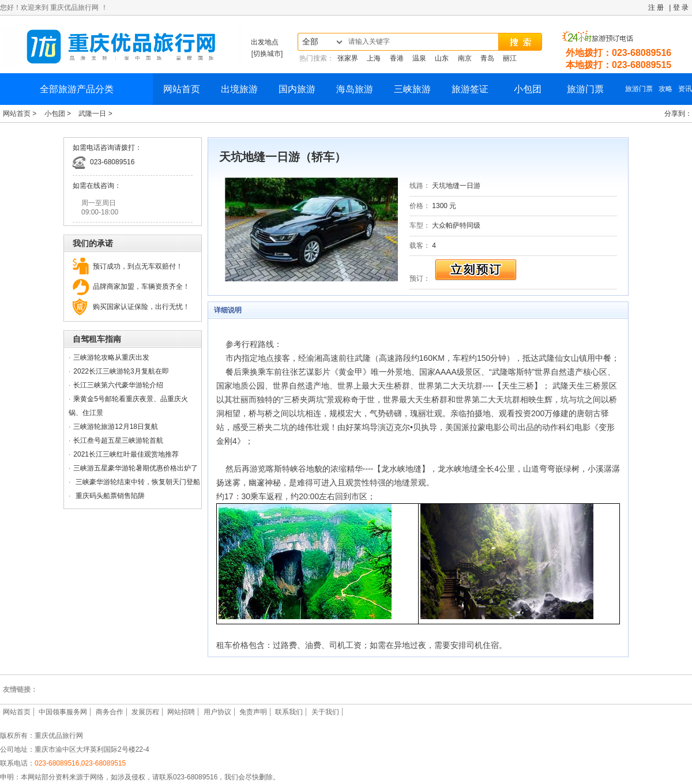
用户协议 (217, 712)
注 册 (656, 7)
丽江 (510, 58)
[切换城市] (267, 54)
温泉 (419, 58)
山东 (442, 58)
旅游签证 (470, 89)
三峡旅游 (412, 89)
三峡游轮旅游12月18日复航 (116, 427)
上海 (374, 58)
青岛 (487, 58)
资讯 (685, 89)
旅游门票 (585, 89)
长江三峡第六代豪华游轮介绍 (118, 385)
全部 (310, 42)
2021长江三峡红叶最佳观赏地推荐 (126, 454)
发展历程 (145, 712)
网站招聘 (181, 712)
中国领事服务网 (63, 712)
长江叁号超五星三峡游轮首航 (118, 440)
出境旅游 (239, 89)
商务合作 (110, 712)
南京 (465, 58)
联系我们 (289, 712)
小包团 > (59, 114)
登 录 (681, 7)
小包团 (528, 89)
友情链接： (20, 689)
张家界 (348, 58)
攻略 (665, 89)
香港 (397, 58)
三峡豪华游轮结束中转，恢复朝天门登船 (136, 482)
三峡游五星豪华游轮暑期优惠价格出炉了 (136, 468)
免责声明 (253, 712)
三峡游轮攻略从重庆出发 (111, 357)
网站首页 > (21, 114)
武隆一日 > (95, 114)
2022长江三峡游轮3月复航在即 (121, 371)
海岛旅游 (355, 89)
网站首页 (182, 89)
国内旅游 (297, 89)
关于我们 (325, 712)
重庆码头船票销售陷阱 (109, 496)
